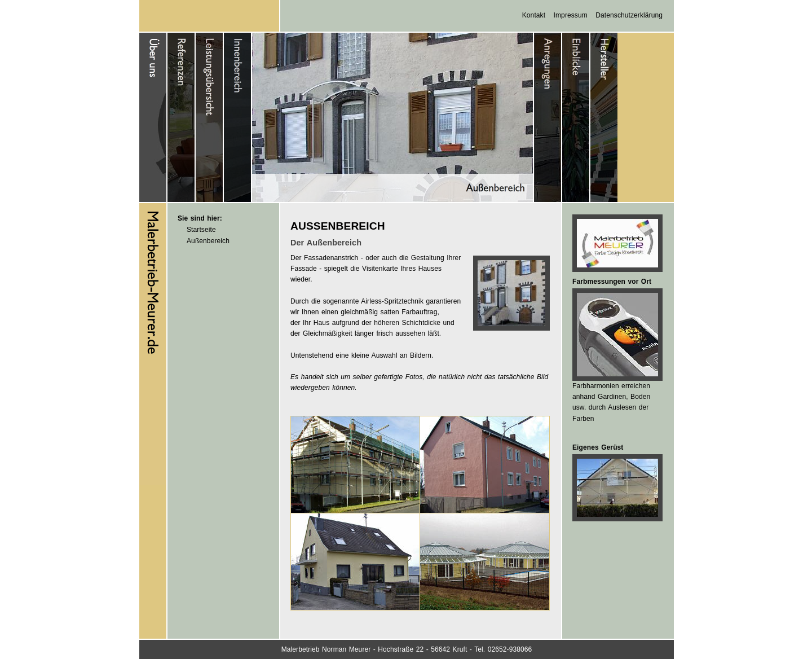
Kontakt (534, 15)
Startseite (201, 230)
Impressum (571, 15)
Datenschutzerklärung (629, 15)
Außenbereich (208, 241)
